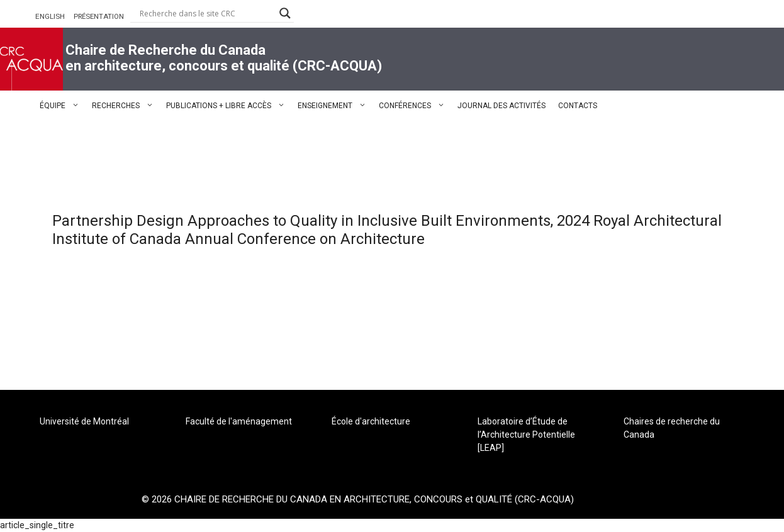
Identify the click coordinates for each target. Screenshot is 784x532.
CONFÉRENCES (415, 106)
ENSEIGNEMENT (335, 106)
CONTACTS (578, 106)
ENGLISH (50, 16)
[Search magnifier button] (285, 13)
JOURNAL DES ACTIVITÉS (501, 106)
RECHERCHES (126, 106)
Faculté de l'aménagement (239, 421)
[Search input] (206, 13)
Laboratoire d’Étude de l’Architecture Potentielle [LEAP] (526, 435)
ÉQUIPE (63, 106)
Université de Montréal (84, 421)
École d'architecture (371, 421)
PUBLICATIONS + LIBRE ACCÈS (229, 106)
